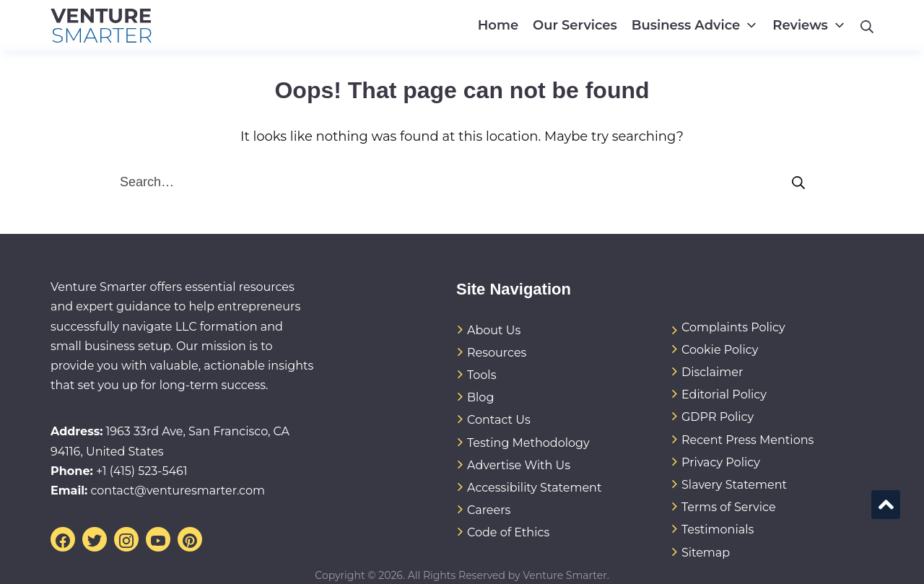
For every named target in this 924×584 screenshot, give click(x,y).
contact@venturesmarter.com (178, 491)
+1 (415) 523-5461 (142, 471)
